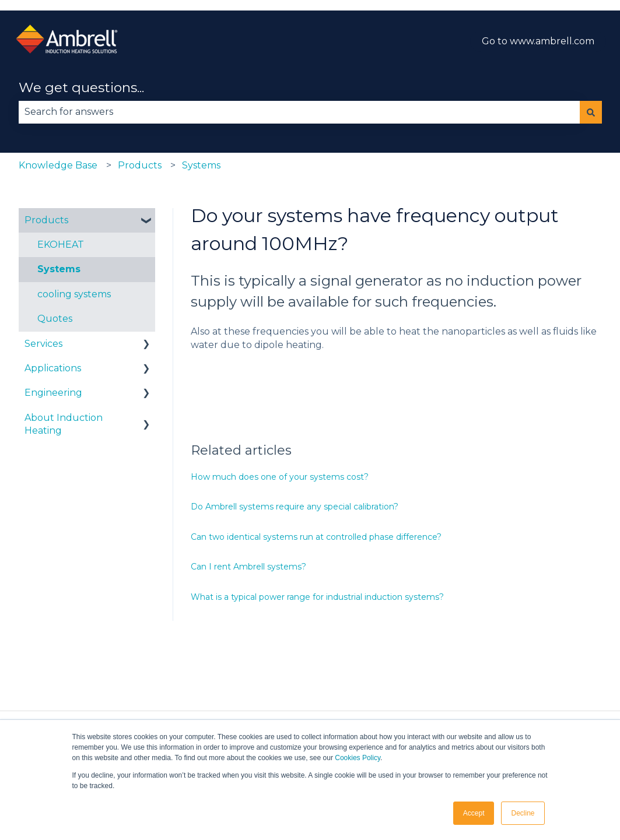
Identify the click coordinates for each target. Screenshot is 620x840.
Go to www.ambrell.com (538, 41)
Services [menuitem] (43, 344)
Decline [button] (523, 813)
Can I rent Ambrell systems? (248, 567)
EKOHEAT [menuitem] (61, 245)
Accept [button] (474, 813)
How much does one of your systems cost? (280, 477)
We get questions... (81, 87)
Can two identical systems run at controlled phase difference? (316, 537)
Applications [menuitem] (53, 368)
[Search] (591, 112)
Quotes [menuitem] (55, 319)
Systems (201, 165)
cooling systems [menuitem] (74, 294)
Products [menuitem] (46, 220)
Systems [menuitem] (59, 269)
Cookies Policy (358, 758)
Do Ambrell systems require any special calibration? (295, 507)
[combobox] (299, 112)
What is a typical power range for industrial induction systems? (317, 597)
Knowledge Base (58, 165)
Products (140, 165)
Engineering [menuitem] (53, 393)
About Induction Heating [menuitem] (64, 424)
